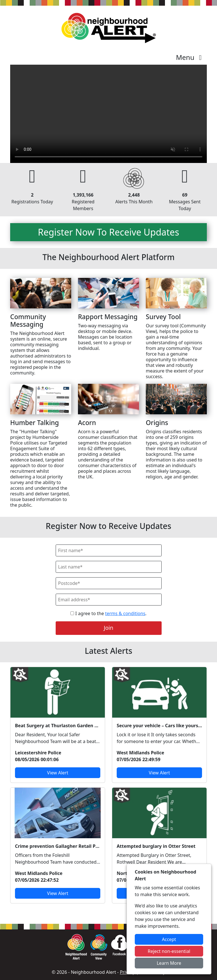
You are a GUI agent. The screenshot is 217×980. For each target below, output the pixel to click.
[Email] (109, 600)
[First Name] (109, 550)
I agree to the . (108, 613)
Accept (169, 939)
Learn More (169, 963)
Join (108, 628)
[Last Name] (109, 567)
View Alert (58, 773)
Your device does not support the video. (108, 114)
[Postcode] (109, 583)
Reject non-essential (169, 951)
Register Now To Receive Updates (108, 232)
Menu (190, 57)
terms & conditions (125, 613)
